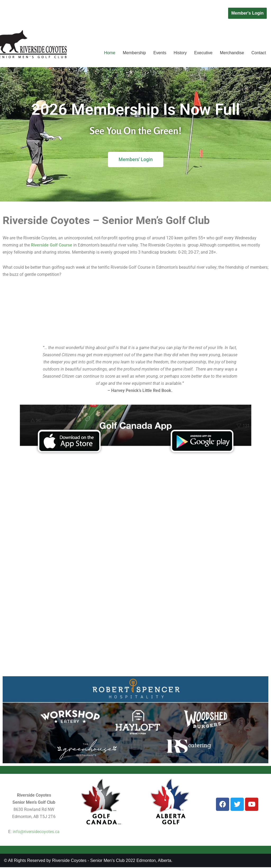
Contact (259, 53)
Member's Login (247, 13)
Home (109, 53)
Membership (134, 53)
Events (159, 53)
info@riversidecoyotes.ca (36, 832)
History (180, 53)
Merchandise (232, 53)
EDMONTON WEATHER (135, 311)
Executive (203, 53)
